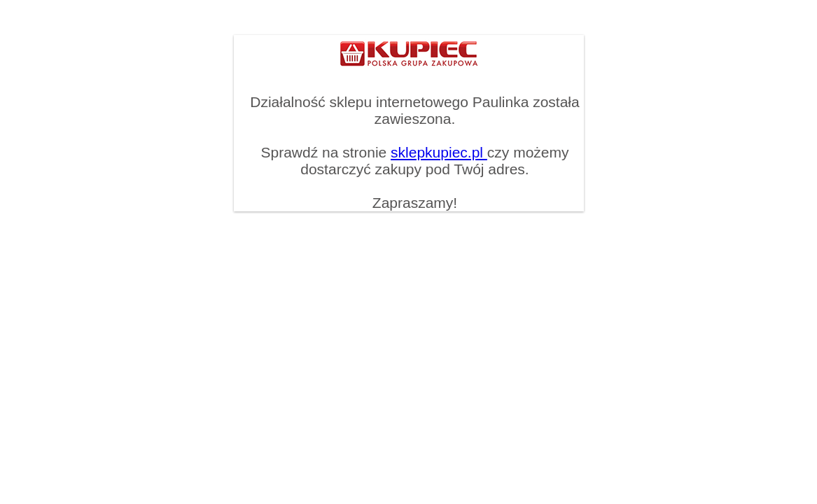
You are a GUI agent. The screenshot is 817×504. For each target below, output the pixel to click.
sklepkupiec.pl (439, 152)
